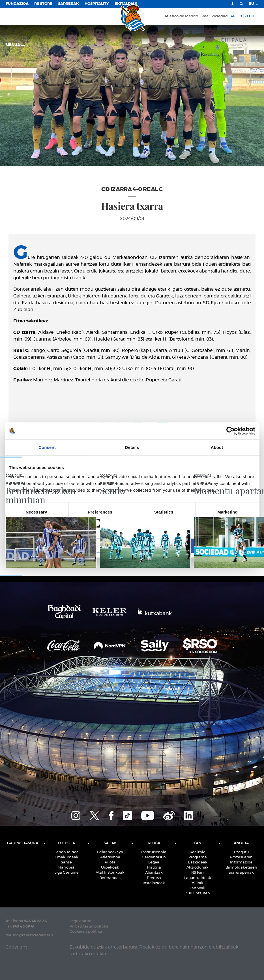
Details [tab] (132, 447)
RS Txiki (198, 883)
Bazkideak (198, 862)
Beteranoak (110, 878)
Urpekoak (110, 868)
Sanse (66, 862)
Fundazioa (17, 4)
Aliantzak (154, 873)
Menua (15, 45)
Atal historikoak (110, 873)
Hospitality (97, 4)
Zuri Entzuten (198, 893)
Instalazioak (154, 883)
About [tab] (217, 447)
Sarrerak (68, 4)
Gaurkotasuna (23, 843)
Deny (49, 546)
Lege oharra (81, 921)
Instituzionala (154, 852)
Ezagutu (241, 852)
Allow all (215, 546)
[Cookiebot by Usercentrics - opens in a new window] (230, 431)
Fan (198, 843)
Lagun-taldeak (198, 878)
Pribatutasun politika (89, 927)
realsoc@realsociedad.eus (29, 935)
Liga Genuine (66, 873)
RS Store (43, 4)
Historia (154, 868)
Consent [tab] (47, 447)
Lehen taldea (66, 852)
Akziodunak (198, 868)
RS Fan (198, 873)
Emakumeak (66, 857)
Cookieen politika (86, 932)
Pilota (110, 862)
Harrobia (66, 868)
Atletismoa (110, 857)
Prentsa (154, 878)
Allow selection (132, 546)
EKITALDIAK (126, 4)
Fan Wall (198, 888)
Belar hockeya (110, 852)
